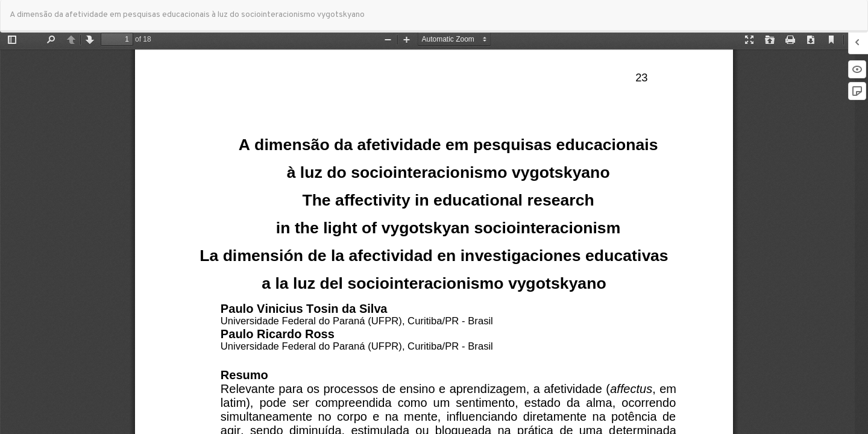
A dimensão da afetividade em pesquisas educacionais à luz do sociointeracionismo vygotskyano (187, 15)
